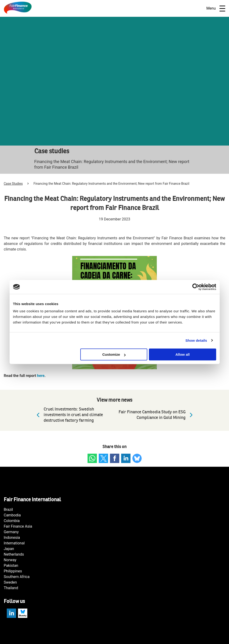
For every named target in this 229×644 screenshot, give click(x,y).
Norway (10, 560)
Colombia (12, 521)
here (41, 376)
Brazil (8, 510)
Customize (114, 354)
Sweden (10, 582)
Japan (9, 549)
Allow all (183, 354)
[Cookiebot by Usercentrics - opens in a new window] (196, 287)
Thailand (11, 588)
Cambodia (12, 515)
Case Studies (13, 184)
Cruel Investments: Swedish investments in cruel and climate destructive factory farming (69, 415)
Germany (11, 532)
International (14, 543)
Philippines (13, 571)
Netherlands (14, 554)
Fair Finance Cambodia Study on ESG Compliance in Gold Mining (157, 415)
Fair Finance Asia (18, 526)
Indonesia (12, 538)
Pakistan (11, 566)
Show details (196, 340)
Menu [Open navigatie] (216, 9)
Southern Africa (17, 577)
